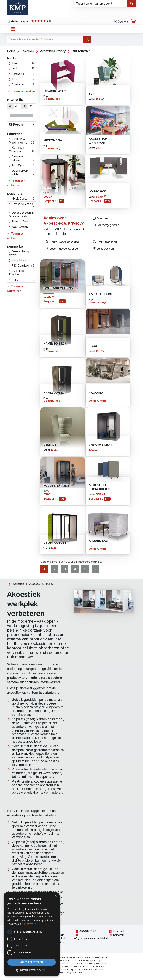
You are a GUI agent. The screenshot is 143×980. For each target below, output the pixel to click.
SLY (91, 94)
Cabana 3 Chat (100, 445)
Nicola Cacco (20, 199)
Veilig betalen (103, 249)
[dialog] (32, 934)
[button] (32, 970)
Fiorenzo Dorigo (21, 222)
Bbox (93, 346)
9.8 (41, 21)
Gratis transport (18, 21)
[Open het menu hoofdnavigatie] (13, 29)
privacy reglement (73, 972)
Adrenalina (18, 74)
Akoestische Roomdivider (99, 487)
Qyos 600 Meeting (58, 288)
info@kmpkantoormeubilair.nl (91, 937)
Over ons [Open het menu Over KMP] (121, 22)
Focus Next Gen (56, 486)
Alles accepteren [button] (32, 962)
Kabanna (96, 393)
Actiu (15, 79)
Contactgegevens (106, 225)
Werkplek (28, 51)
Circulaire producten (16, 158)
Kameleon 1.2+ (55, 344)
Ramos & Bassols (22, 204)
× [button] (55, 896)
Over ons (100, 219)
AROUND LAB (98, 541)
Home (11, 51)
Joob (15, 68)
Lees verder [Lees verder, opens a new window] (29, 924)
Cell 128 (50, 445)
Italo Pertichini (20, 227)
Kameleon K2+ (55, 543)
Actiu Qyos (18, 165)
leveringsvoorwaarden (93, 969)
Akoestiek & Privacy (53, 51)
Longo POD (98, 192)
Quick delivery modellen (19, 173)
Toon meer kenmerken (16, 289)
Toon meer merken (21, 91)
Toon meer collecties (16, 183)
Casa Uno (51, 188)
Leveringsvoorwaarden (62, 249)
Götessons (18, 85)
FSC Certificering (22, 266)
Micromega (53, 140)
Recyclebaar (19, 260)
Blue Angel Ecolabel (17, 273)
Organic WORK (55, 91)
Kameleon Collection (16, 149)
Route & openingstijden (62, 242)
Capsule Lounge (102, 294)
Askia (15, 63)
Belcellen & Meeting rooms (18, 141)
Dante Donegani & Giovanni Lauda (21, 215)
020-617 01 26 (86, 931)
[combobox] (22, 125)
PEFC (15, 280)
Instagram (117, 935)
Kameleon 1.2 (54, 393)
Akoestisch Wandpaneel (99, 141)
